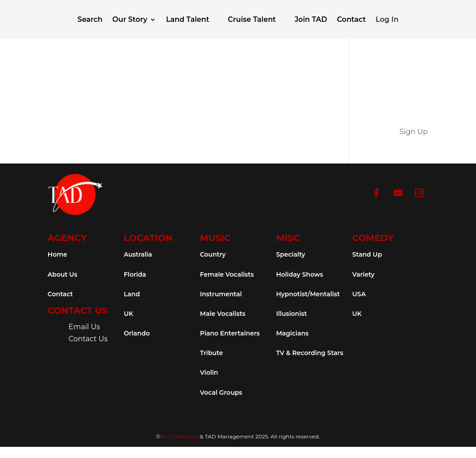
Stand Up (367, 254)
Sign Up (414, 132)
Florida (135, 274)
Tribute (212, 353)
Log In (387, 19)
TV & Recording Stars (310, 353)
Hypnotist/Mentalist (308, 294)
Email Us (84, 327)
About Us (63, 274)
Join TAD (311, 19)
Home (57, 254)
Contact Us (88, 339)
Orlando (137, 333)
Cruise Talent (252, 19)
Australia (138, 254)
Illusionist (291, 314)
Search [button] (90, 19)
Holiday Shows (300, 274)
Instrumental (221, 294)
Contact (351, 19)
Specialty (290, 254)
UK (129, 314)
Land (132, 294)
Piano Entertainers (230, 333)
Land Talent (187, 19)
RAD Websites (179, 436)
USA (359, 294)
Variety (363, 274)
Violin (209, 372)
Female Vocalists (227, 274)
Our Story (130, 19)
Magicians (292, 333)
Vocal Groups (221, 393)
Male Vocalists (223, 314)
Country (213, 254)
